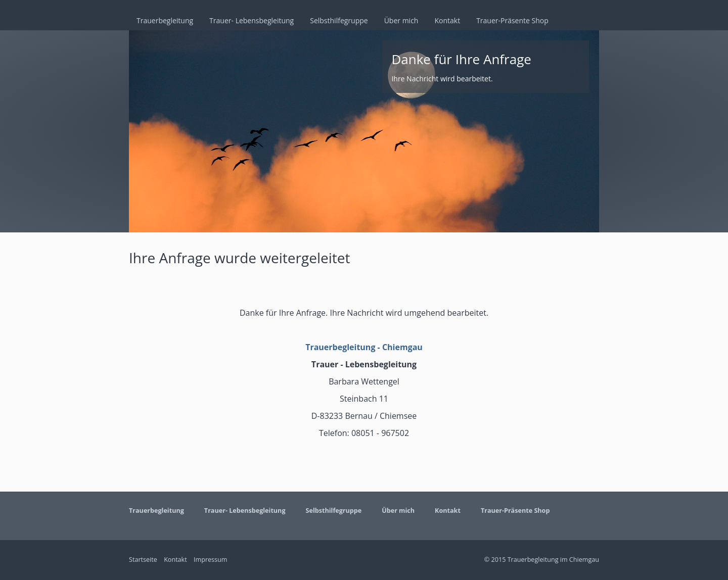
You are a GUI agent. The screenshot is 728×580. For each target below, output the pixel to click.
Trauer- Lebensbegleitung (252, 20)
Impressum (211, 560)
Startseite (143, 560)
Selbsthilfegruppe (339, 20)
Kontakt (447, 20)
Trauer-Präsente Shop (512, 20)
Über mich (401, 20)
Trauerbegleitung (165, 20)
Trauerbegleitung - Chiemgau (364, 347)
